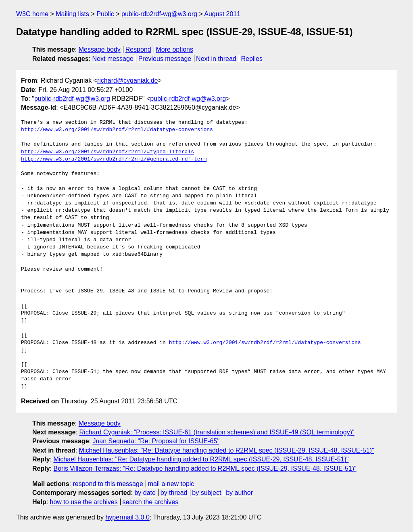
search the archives (151, 502)
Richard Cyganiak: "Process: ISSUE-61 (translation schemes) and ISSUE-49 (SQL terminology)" (217, 432)
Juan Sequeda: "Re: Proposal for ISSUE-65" (156, 441)
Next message (113, 59)
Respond (138, 49)
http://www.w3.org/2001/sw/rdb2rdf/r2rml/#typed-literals (107, 152)
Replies (252, 59)
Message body (100, 49)
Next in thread (216, 59)
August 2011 (222, 14)
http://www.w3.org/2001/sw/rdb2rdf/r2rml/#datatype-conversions (117, 130)
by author (239, 493)
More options (175, 49)
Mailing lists (72, 14)
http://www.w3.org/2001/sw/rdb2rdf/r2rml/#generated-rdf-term (114, 159)
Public (105, 14)
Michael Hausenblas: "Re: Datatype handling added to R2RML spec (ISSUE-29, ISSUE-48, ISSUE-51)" (227, 450)
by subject (206, 493)
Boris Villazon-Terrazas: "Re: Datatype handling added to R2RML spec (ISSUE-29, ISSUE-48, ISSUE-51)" (205, 468)
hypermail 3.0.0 (127, 517)
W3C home (32, 14)
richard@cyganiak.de (128, 80)
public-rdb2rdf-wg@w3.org (159, 14)
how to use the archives (84, 502)
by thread (174, 493)
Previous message (165, 59)
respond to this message (108, 484)
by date (145, 493)
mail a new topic (171, 484)
